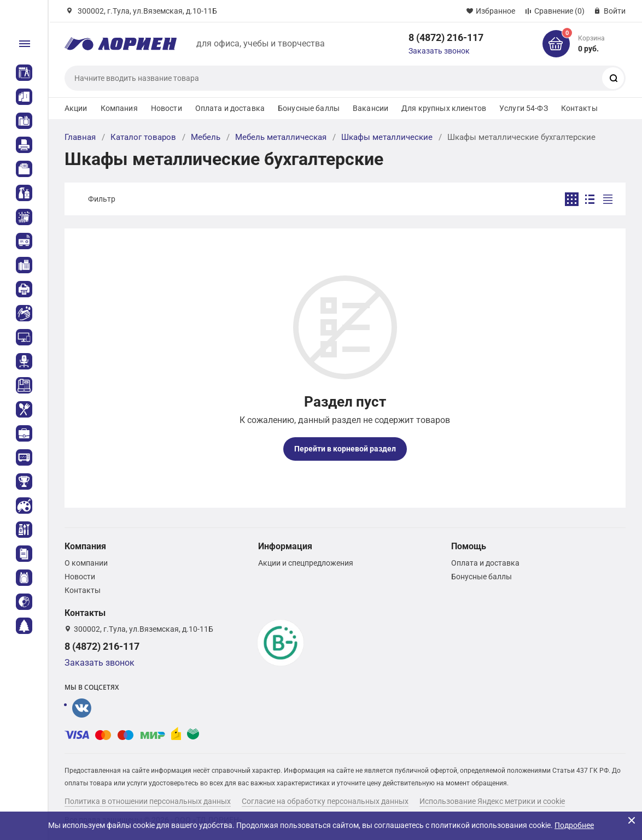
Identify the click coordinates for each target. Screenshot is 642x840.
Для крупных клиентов (444, 108)
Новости (167, 108)
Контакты (579, 108)
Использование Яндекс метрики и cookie (492, 801)
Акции (76, 108)
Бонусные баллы (309, 108)
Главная (80, 137)
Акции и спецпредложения (306, 563)
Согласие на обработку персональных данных (325, 801)
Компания (119, 108)
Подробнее (574, 825)
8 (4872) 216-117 (446, 37)
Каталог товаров (143, 137)
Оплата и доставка (230, 108)
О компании (86, 563)
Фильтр (102, 199)
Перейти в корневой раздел (345, 449)
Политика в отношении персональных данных (148, 801)
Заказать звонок (439, 51)
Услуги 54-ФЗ (524, 108)
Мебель (206, 137)
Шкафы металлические (387, 137)
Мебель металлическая (281, 137)
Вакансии (370, 108)
